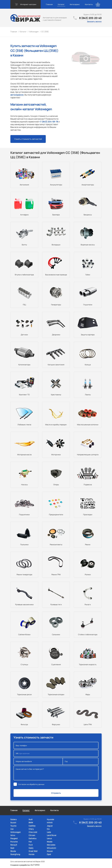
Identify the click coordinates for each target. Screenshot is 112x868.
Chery (31, 829)
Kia (48, 829)
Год (81, 761)
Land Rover (52, 835)
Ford (31, 845)
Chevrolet (33, 832)
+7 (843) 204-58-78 (49, 122)
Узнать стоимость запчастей (28, 139)
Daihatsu (33, 838)
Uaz (12, 829)
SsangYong (15, 854)
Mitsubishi (52, 848)
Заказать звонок (94, 21)
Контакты (89, 4)
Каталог (61, 4)
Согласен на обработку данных (31, 784)
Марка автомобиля (38, 761)
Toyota (13, 826)
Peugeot (14, 838)
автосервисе (17, 95)
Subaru (14, 819)
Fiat (30, 842)
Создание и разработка (25, 865)
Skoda (13, 851)
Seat (12, 848)
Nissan (50, 851)
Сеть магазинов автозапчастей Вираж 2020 (28, 861)
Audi (31, 819)
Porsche (14, 842)
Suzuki (13, 822)
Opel (49, 854)
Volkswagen (16, 832)
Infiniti (50, 822)
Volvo (13, 835)
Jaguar (50, 826)
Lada (49, 832)
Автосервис (75, 4)
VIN (56, 753)
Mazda (50, 842)
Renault (14, 845)
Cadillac (32, 826)
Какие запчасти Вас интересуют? (56, 773)
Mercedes (51, 845)
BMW (31, 822)
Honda (31, 854)
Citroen (32, 835)
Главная (49, 4)
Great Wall (33, 851)
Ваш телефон (56, 745)
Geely (31, 848)
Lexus (49, 838)
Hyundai (50, 819)
